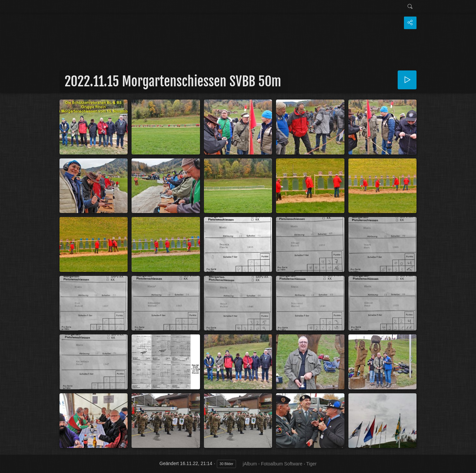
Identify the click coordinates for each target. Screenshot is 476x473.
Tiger (311, 464)
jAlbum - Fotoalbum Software (273, 464)
